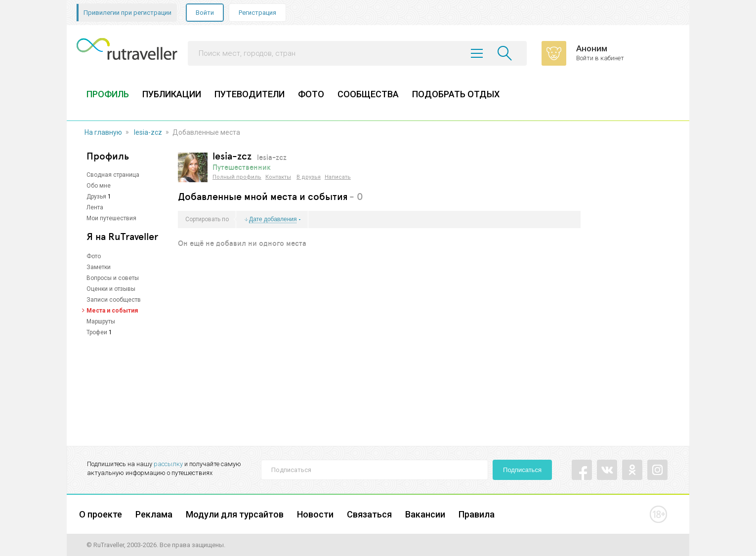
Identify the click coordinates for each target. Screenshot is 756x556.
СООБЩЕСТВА (368, 94)
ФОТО (311, 94)
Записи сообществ (114, 300)
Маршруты (101, 321)
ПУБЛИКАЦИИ (172, 94)
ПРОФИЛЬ (108, 94)
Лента (95, 207)
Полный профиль (237, 177)
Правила (477, 514)
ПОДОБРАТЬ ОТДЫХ (456, 94)
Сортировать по (207, 219)
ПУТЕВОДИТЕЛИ (250, 94)
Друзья (96, 197)
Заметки (99, 267)
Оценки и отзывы (111, 289)
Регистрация (257, 13)
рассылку (168, 464)
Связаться (369, 514)
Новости (315, 514)
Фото (94, 256)
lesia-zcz (148, 132)
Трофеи (97, 332)
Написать (338, 177)
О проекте (101, 514)
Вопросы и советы (113, 278)
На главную (103, 132)
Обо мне (99, 186)
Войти (205, 13)
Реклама (154, 514)
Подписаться (522, 470)
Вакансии (425, 514)
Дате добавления (273, 219)
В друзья (309, 177)
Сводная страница (113, 175)
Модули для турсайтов (235, 514)
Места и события (112, 311)
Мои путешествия (111, 218)
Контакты (278, 177)
